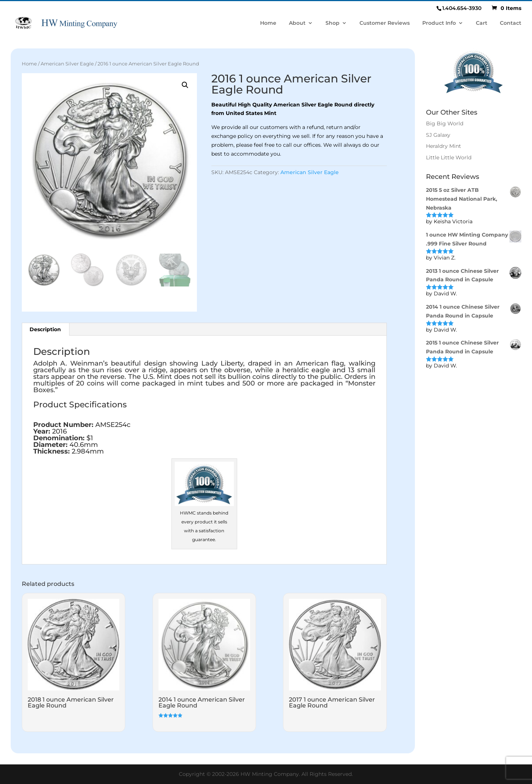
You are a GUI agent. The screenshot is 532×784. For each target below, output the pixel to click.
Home (268, 23)
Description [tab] (45, 329)
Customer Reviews (385, 23)
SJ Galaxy (438, 135)
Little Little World (449, 157)
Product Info (439, 23)
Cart (482, 23)
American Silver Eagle (67, 64)
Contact (511, 23)
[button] (185, 85)
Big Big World (445, 123)
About (297, 23)
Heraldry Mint (444, 146)
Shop (332, 23)
